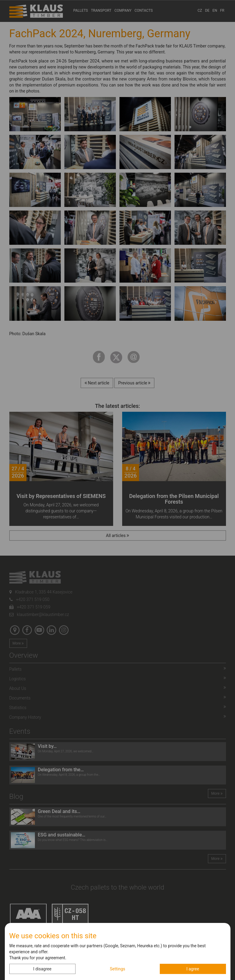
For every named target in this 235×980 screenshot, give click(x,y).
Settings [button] (117, 969)
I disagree (42, 969)
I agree (193, 969)
